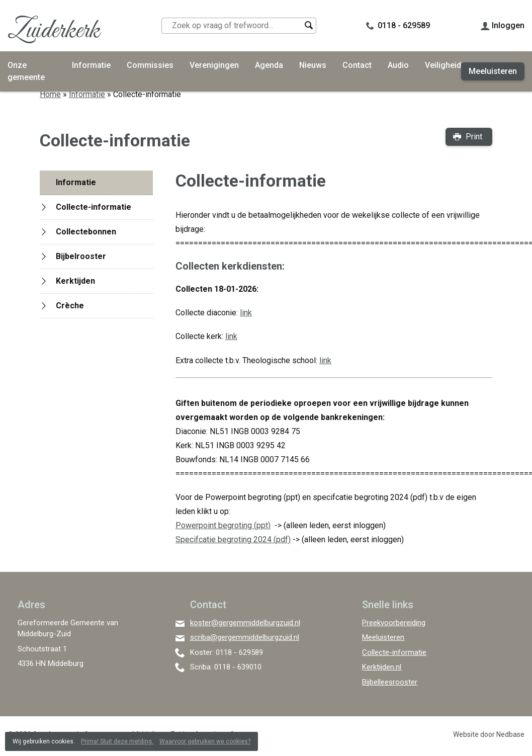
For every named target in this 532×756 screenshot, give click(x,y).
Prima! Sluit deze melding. (117, 741)
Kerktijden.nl (382, 667)
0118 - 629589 (404, 25)
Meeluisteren (493, 71)
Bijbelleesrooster (390, 682)
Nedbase (510, 734)
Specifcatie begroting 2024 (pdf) (233, 539)
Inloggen (508, 25)
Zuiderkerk (54, 31)
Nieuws (313, 65)
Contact (357, 65)
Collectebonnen (86, 232)
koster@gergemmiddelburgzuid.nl (245, 623)
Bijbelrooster (81, 256)
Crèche (70, 306)
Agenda (269, 65)
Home (50, 94)
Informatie (91, 65)
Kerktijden (75, 281)
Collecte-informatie (94, 207)
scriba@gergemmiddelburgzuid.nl (245, 637)
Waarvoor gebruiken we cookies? (205, 741)
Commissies (150, 65)
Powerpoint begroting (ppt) (223, 525)
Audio (398, 65)
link (325, 360)
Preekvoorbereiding (394, 623)
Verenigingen (214, 65)
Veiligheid (443, 65)
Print (474, 137)
